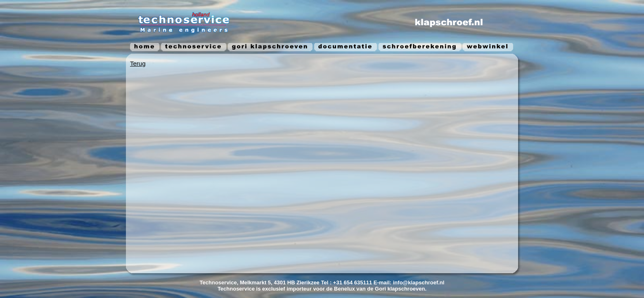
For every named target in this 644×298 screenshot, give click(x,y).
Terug (138, 63)
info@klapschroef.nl (419, 283)
